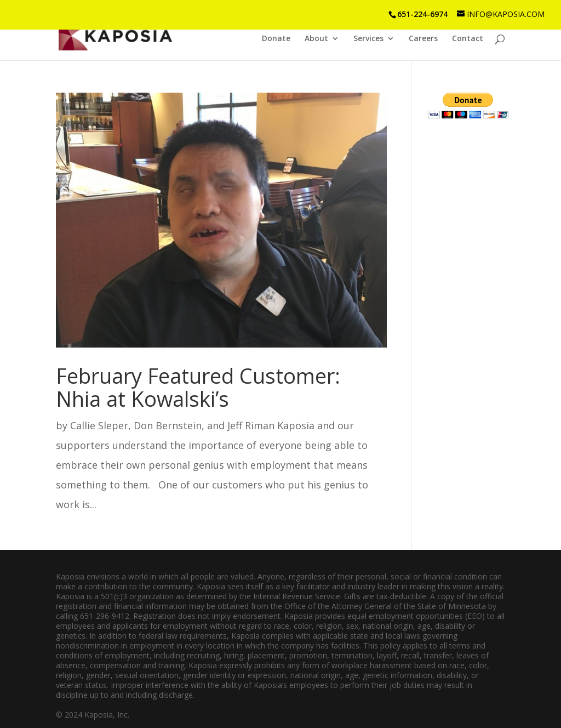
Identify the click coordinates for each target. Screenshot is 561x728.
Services (368, 39)
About (316, 39)
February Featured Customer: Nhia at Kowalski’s (198, 387)
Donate (276, 39)
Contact (468, 39)
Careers (423, 39)
